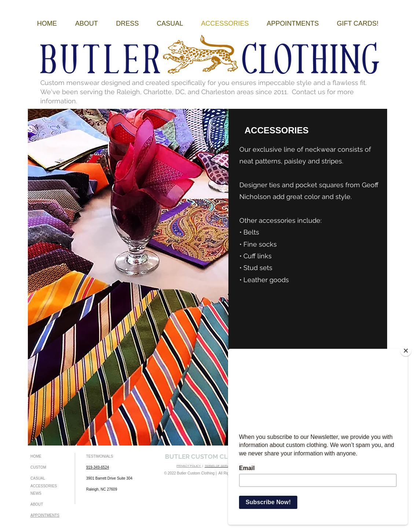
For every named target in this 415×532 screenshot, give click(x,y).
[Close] (406, 351)
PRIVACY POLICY (189, 466)
